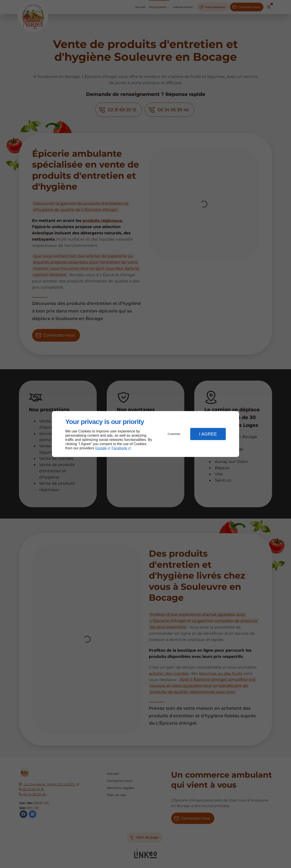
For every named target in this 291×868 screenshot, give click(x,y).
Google (101, 448)
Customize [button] (174, 434)
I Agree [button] (208, 434)
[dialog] (145, 434)
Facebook (119, 448)
